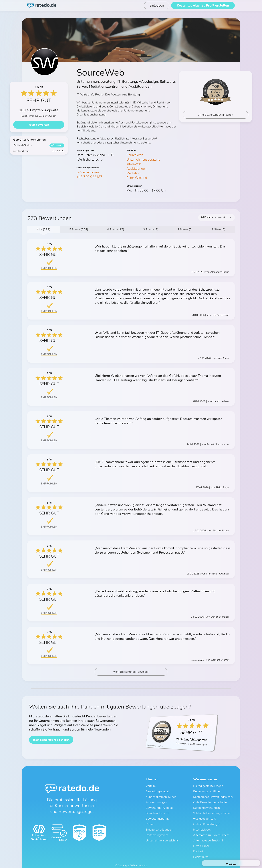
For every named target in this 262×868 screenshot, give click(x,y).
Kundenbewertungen (207, 806)
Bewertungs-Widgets (160, 806)
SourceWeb (135, 155)
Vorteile (151, 787)
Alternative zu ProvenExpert (211, 830)
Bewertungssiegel (157, 792)
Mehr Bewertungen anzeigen (131, 674)
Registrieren (201, 849)
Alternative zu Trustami (208, 835)
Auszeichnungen (156, 802)
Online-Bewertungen (207, 821)
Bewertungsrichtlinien (207, 792)
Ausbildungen (136, 169)
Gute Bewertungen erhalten (211, 802)
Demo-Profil (201, 839)
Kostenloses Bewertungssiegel (213, 797)
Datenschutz (127, 862)
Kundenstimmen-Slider (161, 797)
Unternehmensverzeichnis (162, 835)
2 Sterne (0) (185, 230)
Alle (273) (43, 230)
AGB (116, 862)
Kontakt (198, 844)
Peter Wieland (137, 178)
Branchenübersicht (158, 811)
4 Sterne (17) (116, 230)
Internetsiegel (202, 825)
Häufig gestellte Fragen (208, 787)
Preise (150, 821)
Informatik (134, 164)
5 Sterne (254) (79, 230)
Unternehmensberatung (143, 159)
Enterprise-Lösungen (159, 825)
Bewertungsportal (157, 816)
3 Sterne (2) (151, 230)
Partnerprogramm (157, 830)
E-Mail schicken (88, 172)
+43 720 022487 (89, 177)
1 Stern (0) (218, 230)
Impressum (143, 862)
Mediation (133, 173)
